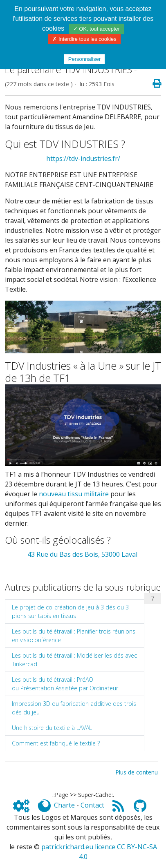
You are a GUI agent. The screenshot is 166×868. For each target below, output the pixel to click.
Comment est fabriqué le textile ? (56, 743)
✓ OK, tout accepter (96, 29)
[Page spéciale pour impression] (154, 84)
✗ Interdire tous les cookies (84, 39)
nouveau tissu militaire (74, 494)
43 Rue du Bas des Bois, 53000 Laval (83, 554)
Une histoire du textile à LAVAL (52, 728)
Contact (92, 805)
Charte (64, 805)
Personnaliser (85, 59)
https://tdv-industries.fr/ (83, 158)
